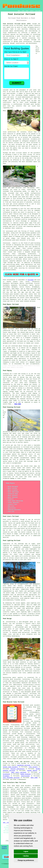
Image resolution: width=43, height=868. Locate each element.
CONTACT (32, 11)
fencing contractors (18, 769)
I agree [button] (26, 851)
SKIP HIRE (34, 778)
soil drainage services (11, 778)
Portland (31, 280)
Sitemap (4, 847)
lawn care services (19, 772)
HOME (19, 11)
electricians (25, 776)
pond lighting (32, 603)
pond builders (15, 294)
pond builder (23, 255)
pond (35, 90)
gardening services (24, 765)
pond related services (30, 751)
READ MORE (18, 404)
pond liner (15, 536)
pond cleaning (8, 447)
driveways (6, 776)
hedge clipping (26, 774)
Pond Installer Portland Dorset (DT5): (17, 24)
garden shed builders (10, 767)
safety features (8, 137)
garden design (32, 770)
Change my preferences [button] (26, 860)
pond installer (21, 240)
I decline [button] (26, 856)
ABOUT (27, 11)
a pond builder (21, 763)
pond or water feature (11, 214)
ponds (31, 25)
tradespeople (22, 779)
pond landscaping (18, 741)
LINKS (23, 11)
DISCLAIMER (38, 11)
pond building (35, 243)
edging (35, 393)
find (8, 786)
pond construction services (28, 759)
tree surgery (33, 767)
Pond (4, 280)
